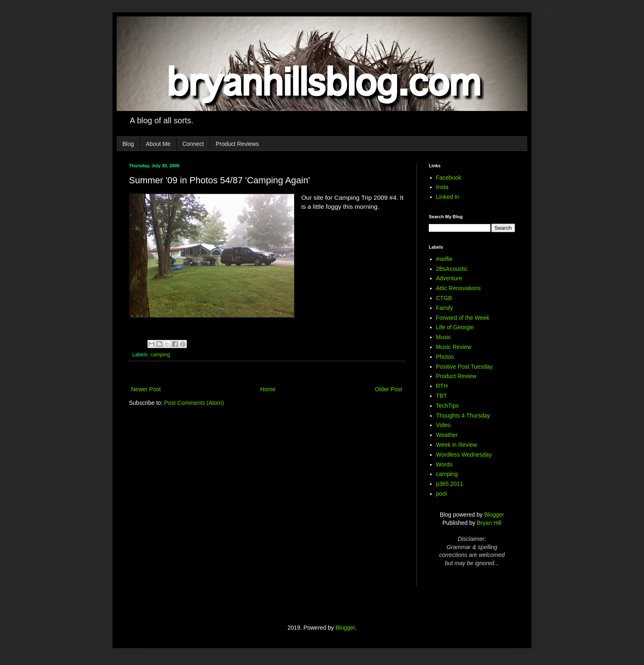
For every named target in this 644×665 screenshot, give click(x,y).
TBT (442, 396)
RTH (442, 386)
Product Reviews (237, 144)
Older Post (389, 389)
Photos (445, 357)
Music (444, 337)
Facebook (449, 178)
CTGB (444, 298)
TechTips (448, 406)
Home (268, 389)
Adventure (449, 278)
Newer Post (146, 389)
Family (445, 308)
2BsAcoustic (452, 269)
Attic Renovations (459, 288)
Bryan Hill (489, 523)
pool (442, 494)
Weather (447, 435)
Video (444, 425)
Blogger (494, 515)
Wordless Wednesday (464, 455)
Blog (128, 144)
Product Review (456, 376)
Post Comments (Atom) (194, 403)
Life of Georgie (455, 327)
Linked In (448, 197)
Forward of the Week (463, 318)
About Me (158, 144)
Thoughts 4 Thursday (463, 416)
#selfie (444, 259)
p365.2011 (450, 484)
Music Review (454, 347)
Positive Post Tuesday (465, 367)
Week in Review (457, 445)
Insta (442, 187)
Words (444, 464)
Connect (193, 144)
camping (160, 355)
